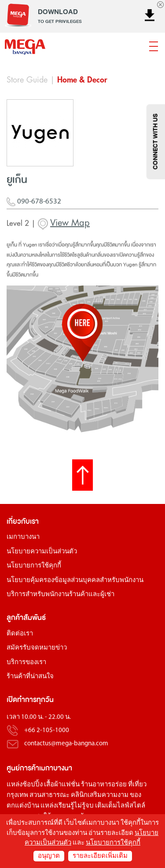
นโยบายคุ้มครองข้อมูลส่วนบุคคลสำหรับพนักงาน (75, 581)
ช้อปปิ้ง (33, 785)
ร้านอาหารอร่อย (104, 785)
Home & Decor (82, 80)
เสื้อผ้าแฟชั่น (62, 785)
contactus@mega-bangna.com (66, 744)
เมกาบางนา (23, 537)
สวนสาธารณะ (49, 795)
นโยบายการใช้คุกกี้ (34, 566)
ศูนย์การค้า (23, 768)
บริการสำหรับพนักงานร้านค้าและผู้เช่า (60, 595)
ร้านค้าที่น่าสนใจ (30, 677)
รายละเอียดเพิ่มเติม (100, 856)
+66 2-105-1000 (47, 731)
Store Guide (27, 80)
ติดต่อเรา (20, 634)
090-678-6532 (34, 205)
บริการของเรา (26, 663)
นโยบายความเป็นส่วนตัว (42, 552)
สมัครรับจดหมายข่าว (37, 648)
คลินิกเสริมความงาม (100, 795)
